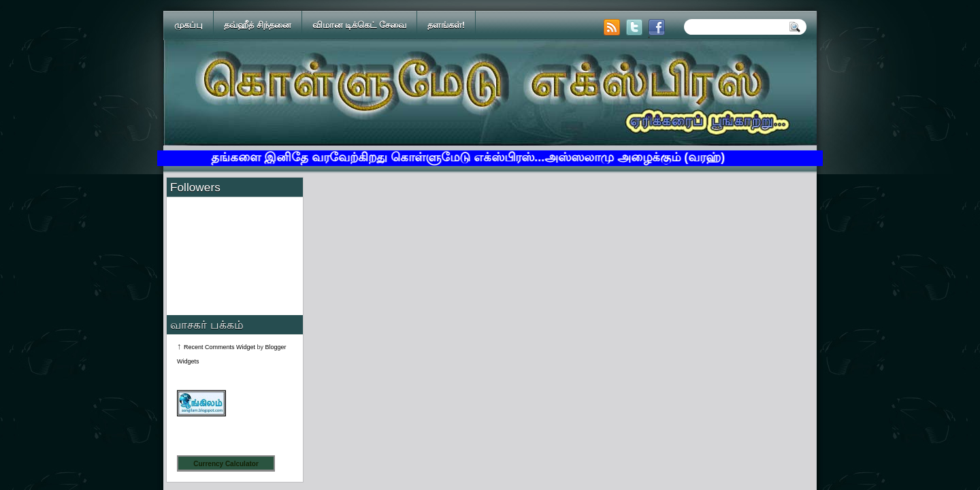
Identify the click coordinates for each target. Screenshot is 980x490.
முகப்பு (189, 25)
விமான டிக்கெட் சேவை (359, 25)
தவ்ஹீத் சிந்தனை (258, 25)
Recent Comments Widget (219, 347)
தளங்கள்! (446, 25)
